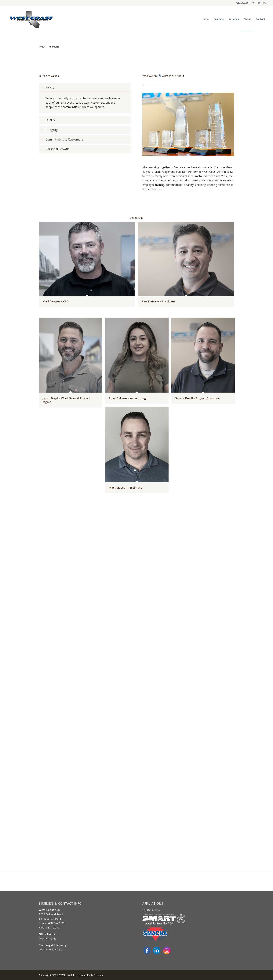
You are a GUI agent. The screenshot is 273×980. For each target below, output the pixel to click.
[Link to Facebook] (253, 3)
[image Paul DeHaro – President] (187, 266)
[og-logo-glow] (32, 19)
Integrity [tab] (49, 130)
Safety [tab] (47, 87)
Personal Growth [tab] (55, 149)
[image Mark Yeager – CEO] (88, 266)
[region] (85, 102)
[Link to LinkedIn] (259, 3)
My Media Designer (93, 975)
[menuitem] (205, 19)
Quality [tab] (48, 120)
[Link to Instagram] (265, 3)
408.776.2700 (242, 3)
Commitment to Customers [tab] (62, 139)
